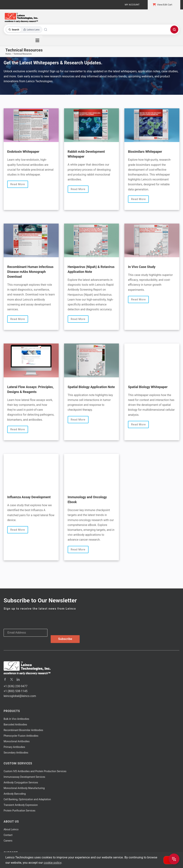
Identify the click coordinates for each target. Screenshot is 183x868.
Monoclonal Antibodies (17, 741)
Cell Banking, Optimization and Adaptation (27, 799)
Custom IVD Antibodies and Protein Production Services (35, 771)
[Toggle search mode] (24, 30)
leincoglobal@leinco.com (20, 696)
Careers (8, 841)
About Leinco (11, 829)
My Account (132, 5)
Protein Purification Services (19, 811)
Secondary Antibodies (16, 753)
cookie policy (52, 863)
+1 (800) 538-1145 (15, 691)
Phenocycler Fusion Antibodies (21, 736)
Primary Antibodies (14, 747)
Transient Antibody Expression (21, 805)
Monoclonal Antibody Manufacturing (24, 788)
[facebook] (5, 679)
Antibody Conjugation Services (21, 782)
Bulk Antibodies (16, 719)
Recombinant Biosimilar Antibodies (23, 730)
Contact (8, 835)
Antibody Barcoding (15, 794)
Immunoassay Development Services (24, 777)
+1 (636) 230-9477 (15, 686)
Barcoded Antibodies (15, 725)
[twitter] (12, 679)
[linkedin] (18, 679)
